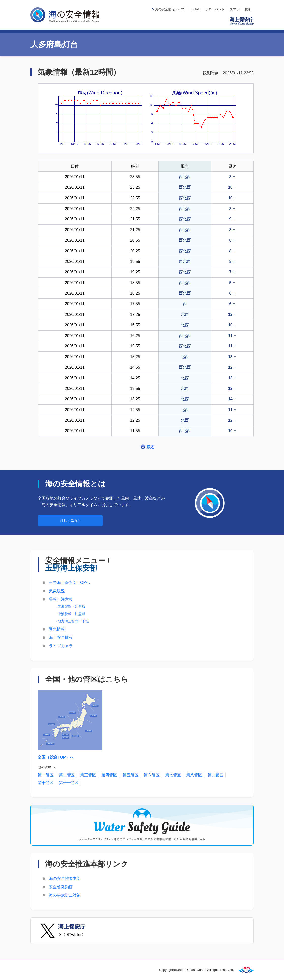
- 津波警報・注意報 (71, 614)
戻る (151, 447)
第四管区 (109, 775)
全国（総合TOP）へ (56, 757)
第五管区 (131, 775)
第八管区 (194, 775)
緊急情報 (57, 629)
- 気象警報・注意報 (71, 607)
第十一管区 (69, 783)
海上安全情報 (61, 637)
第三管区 (88, 775)
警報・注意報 (61, 599)
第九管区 (215, 775)
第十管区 (46, 783)
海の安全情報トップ (170, 9)
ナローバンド (215, 9)
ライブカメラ (61, 646)
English (195, 9)
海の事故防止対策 (65, 895)
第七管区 (173, 775)
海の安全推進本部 (65, 878)
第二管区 (67, 775)
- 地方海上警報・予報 (72, 621)
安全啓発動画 (61, 887)
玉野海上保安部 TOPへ (69, 582)
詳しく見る (69, 520)
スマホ (235, 9)
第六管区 (152, 775)
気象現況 (57, 591)
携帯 (248, 9)
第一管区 (46, 775)
